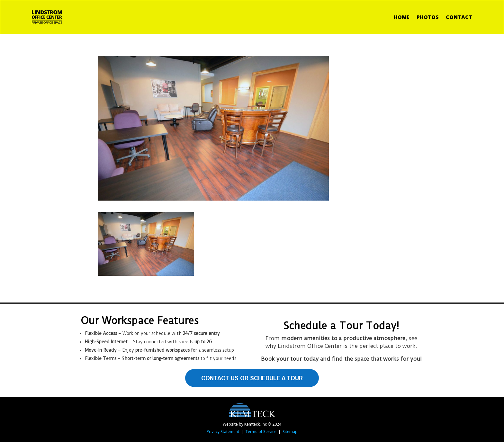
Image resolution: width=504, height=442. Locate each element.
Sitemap (290, 432)
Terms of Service (261, 432)
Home (402, 17)
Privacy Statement (223, 432)
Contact (459, 17)
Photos (428, 17)
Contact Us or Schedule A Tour (252, 378)
